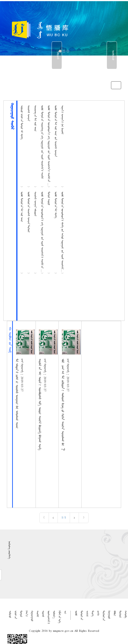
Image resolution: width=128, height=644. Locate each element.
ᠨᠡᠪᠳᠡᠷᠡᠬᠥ (58, 55)
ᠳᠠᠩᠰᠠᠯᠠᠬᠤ (113, 55)
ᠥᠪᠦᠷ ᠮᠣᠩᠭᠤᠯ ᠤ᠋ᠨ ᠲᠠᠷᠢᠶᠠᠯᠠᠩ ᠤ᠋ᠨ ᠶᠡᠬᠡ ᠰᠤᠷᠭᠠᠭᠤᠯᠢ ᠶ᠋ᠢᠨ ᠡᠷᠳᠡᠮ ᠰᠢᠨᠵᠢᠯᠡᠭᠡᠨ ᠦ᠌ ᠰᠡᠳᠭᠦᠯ (42, 142)
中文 (112, 73)
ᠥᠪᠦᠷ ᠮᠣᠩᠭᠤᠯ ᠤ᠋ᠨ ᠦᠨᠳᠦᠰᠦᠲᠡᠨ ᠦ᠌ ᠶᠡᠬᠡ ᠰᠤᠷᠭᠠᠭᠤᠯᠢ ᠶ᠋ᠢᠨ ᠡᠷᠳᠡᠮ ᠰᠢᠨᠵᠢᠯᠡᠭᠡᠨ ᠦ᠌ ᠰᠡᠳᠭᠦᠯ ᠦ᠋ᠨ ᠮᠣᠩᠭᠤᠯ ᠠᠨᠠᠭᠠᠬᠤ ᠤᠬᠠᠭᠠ (49, 155)
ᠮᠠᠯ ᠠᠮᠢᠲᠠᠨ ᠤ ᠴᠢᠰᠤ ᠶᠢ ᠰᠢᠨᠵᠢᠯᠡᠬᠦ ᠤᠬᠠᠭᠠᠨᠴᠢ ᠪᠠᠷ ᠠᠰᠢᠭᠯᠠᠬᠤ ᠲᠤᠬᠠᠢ (17, 394)
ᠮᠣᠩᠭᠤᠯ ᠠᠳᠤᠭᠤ (49, 198)
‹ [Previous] (53, 518)
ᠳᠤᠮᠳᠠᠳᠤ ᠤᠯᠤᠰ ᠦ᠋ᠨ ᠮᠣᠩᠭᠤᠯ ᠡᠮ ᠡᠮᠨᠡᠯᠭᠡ (22, 122)
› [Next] (74, 518)
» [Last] (84, 518)
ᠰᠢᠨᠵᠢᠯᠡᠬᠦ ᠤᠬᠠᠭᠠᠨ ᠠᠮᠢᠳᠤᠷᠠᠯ (35, 204)
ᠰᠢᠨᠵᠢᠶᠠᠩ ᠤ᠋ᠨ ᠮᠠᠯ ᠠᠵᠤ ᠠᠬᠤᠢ (35, 118)
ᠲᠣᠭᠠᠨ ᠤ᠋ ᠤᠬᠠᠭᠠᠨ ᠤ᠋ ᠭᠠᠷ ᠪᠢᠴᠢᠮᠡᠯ (62, 120)
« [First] (44, 518)
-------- (70, 615)
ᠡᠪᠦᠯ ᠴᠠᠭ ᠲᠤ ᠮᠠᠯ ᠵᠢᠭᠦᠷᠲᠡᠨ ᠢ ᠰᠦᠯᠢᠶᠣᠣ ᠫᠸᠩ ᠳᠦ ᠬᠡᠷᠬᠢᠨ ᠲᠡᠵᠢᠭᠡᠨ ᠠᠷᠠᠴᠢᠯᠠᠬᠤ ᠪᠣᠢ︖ (62, 405)
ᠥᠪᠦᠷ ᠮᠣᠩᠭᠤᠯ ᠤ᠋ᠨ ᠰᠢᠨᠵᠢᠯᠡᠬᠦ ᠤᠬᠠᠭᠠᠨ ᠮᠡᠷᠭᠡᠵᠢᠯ (28, 212)
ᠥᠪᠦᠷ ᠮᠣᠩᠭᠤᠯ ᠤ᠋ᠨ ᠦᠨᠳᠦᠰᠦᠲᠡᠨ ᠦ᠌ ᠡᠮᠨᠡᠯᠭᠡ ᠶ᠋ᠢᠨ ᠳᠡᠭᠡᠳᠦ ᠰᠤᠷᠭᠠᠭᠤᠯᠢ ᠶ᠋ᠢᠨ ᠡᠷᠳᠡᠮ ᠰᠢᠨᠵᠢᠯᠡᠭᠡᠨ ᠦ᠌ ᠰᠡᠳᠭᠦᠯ (62, 235)
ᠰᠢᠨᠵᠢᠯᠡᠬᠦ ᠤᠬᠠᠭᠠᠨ (28, 113)
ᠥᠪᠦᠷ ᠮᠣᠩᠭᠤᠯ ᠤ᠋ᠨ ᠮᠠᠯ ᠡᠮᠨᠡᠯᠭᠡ (56, 205)
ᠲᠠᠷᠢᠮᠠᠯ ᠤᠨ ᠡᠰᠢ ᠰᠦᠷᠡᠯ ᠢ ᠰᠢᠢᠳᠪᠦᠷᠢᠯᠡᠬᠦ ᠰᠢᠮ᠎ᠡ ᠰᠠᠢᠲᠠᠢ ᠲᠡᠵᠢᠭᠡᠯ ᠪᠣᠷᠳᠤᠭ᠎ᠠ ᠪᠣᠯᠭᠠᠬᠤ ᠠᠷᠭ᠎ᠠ (39, 404)
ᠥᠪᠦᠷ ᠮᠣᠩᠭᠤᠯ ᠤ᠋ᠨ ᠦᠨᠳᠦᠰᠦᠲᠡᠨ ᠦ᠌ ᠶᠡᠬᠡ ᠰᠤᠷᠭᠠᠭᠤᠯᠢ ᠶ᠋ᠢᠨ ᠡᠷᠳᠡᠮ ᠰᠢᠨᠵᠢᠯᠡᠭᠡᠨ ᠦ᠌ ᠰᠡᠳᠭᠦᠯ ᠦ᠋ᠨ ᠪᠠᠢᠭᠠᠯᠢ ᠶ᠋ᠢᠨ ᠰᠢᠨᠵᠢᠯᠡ (42, 240)
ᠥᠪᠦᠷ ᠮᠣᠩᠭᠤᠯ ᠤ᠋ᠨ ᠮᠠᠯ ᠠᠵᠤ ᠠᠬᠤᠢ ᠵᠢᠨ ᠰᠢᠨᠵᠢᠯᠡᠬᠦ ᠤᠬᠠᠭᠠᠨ (56, 131)
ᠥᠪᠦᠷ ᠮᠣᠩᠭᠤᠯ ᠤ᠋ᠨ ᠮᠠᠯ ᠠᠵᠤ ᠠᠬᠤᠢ (22, 207)
